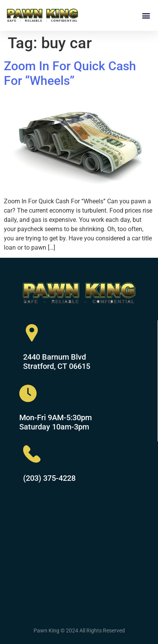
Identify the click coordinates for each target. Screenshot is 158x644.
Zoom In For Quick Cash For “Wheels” (70, 73)
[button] (146, 15)
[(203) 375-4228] (32, 454)
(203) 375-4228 (49, 478)
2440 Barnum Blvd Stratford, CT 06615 (57, 362)
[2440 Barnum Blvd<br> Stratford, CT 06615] (32, 333)
